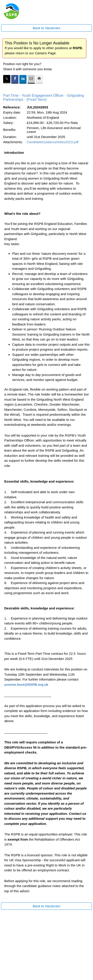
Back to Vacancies (46, 28)
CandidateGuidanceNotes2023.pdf (53, 142)
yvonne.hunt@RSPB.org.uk (26, 684)
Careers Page (45, 53)
